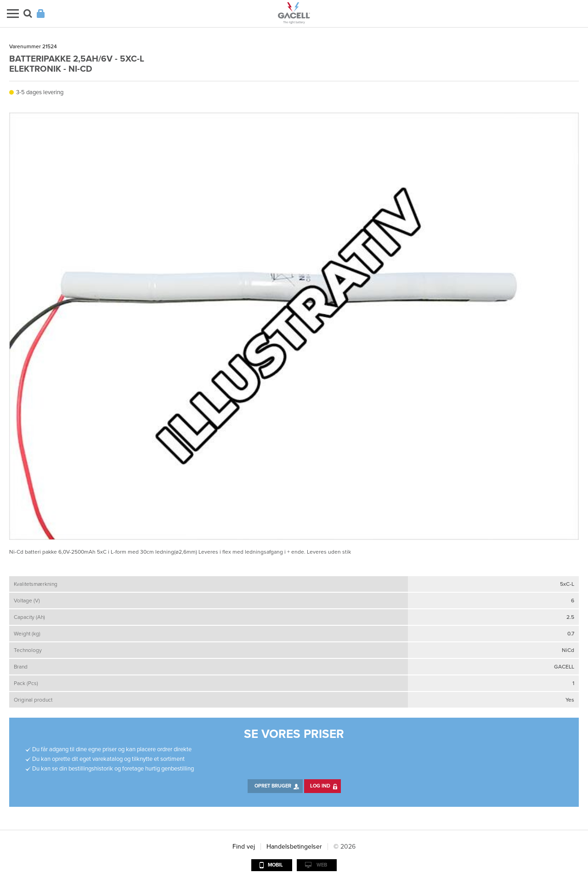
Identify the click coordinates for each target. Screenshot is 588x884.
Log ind (320, 786)
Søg (28, 14)
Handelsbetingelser (294, 847)
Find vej (244, 847)
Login (41, 14)
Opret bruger (273, 786)
